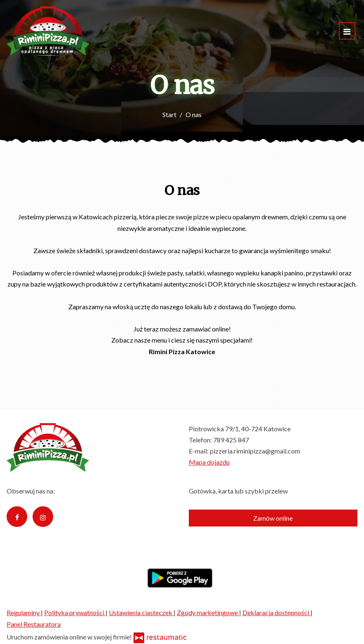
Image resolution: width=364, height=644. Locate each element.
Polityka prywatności (75, 612)
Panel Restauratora (34, 624)
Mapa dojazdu (209, 462)
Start (169, 114)
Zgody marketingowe (208, 612)
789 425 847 (231, 440)
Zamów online (273, 518)
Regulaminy (24, 612)
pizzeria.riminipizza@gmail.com (255, 451)
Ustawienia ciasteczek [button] (141, 612)
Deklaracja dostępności (276, 612)
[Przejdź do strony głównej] (48, 31)
